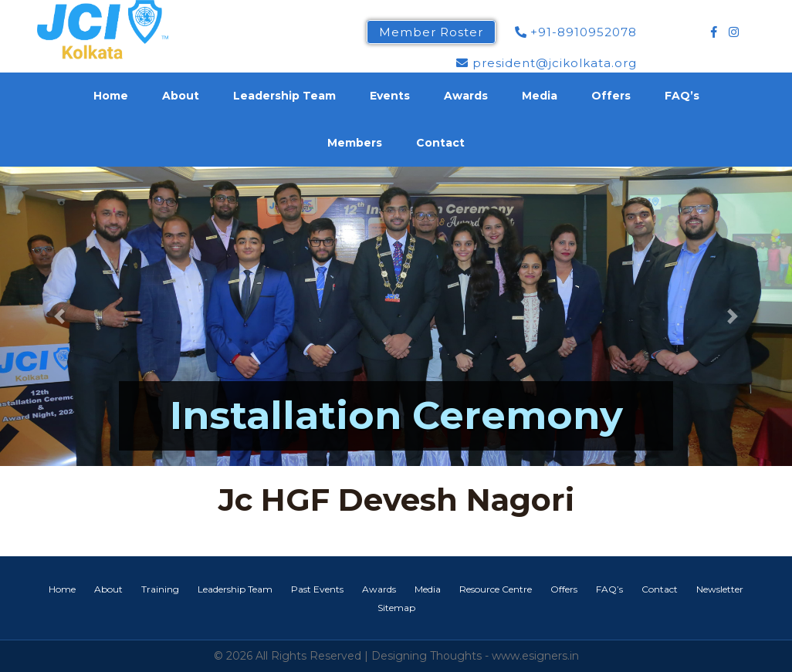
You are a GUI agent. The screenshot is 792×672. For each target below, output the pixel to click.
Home (111, 96)
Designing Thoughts (426, 656)
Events (390, 96)
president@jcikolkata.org (547, 63)
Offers (611, 96)
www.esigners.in (535, 656)
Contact (440, 143)
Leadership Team (284, 96)
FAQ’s (682, 96)
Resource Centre (496, 589)
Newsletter (720, 589)
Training (160, 589)
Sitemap (396, 608)
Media (540, 96)
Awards (466, 96)
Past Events (317, 589)
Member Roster (431, 32)
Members (355, 143)
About (181, 96)
